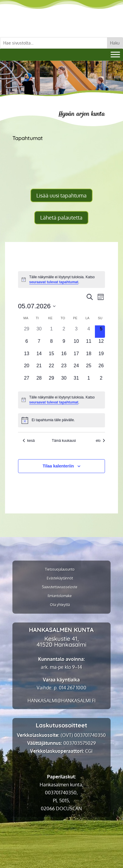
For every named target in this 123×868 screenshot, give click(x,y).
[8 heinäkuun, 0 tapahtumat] (51, 344)
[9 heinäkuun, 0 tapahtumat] (64, 344)
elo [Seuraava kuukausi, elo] (100, 441)
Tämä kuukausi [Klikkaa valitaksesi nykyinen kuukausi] (64, 441)
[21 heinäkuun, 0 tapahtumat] (39, 368)
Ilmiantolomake (60, 596)
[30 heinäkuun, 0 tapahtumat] (64, 381)
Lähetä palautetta (61, 218)
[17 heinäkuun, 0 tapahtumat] (76, 356)
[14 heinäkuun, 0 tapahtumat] (39, 356)
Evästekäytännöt (60, 578)
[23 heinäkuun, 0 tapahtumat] (64, 368)
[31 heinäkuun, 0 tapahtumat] (76, 381)
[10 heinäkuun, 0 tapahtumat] (76, 344)
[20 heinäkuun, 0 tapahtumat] (27, 368)
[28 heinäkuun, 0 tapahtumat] (39, 381)
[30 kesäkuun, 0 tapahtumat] (39, 332)
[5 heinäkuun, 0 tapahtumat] (101, 332)
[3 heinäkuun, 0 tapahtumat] (76, 332)
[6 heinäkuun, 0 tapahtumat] (27, 344)
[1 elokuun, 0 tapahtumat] (89, 381)
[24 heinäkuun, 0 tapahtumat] (76, 368)
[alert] (61, 280)
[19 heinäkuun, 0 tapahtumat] (101, 356)
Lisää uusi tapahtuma (61, 195)
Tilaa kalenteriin (58, 466)
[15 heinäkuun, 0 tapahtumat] (51, 356)
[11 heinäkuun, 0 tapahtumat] (89, 344)
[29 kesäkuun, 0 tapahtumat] (27, 332)
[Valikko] (115, 54)
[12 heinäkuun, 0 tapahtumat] (101, 344)
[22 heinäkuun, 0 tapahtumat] (51, 368)
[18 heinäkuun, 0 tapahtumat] (89, 356)
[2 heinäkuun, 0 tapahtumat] (64, 332)
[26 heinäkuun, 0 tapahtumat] (101, 368)
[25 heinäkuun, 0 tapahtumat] (89, 368)
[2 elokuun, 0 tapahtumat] (101, 381)
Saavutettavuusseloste (60, 587)
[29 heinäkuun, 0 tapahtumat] (51, 381)
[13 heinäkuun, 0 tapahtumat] (27, 356)
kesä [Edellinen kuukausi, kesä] (29, 441)
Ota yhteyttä (60, 605)
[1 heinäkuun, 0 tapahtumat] (51, 332)
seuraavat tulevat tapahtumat (54, 282)
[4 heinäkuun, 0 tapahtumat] (89, 332)
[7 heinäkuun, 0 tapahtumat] (39, 344)
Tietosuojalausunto (60, 569)
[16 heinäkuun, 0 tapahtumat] (64, 356)
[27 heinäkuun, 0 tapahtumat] (27, 381)
